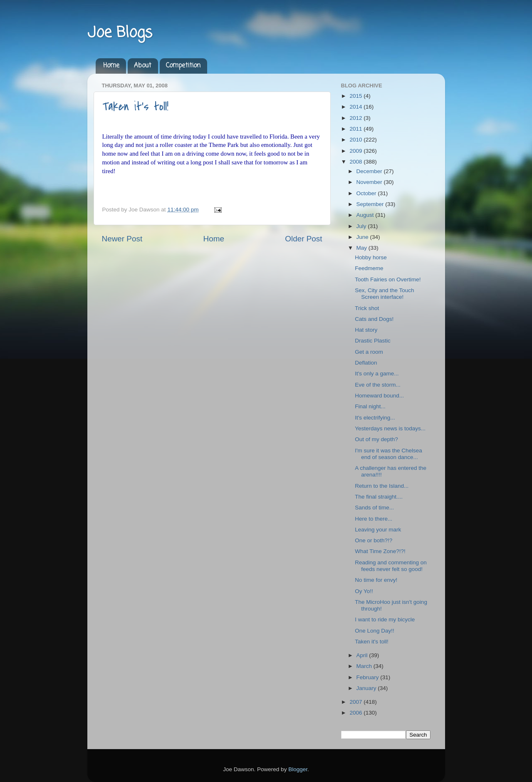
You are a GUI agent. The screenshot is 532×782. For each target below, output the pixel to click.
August (366, 215)
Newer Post (122, 239)
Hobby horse (371, 257)
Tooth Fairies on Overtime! (388, 279)
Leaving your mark (378, 530)
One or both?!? (374, 540)
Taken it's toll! (135, 107)
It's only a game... (377, 374)
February (369, 677)
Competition (183, 66)
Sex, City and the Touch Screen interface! (384, 294)
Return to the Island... (382, 486)
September (371, 204)
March (365, 666)
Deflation (366, 363)
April (363, 655)
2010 (356, 140)
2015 (356, 96)
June (363, 237)
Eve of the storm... (378, 385)
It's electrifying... (375, 418)
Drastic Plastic (373, 341)
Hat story (366, 330)
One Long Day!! (375, 631)
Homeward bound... (379, 396)
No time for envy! (376, 580)
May (363, 248)
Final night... (370, 406)
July (362, 226)
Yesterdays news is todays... (390, 428)
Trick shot (367, 308)
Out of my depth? (376, 439)
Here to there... (374, 519)
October (367, 193)
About (143, 66)
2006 (356, 713)
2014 (356, 107)
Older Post (303, 239)
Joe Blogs (120, 33)
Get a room (369, 352)
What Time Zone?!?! (380, 551)
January (367, 688)
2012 (356, 118)
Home (111, 66)
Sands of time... (374, 508)
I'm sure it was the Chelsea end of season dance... (388, 454)
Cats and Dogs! (374, 319)
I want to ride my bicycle (385, 619)
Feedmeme (369, 268)
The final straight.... (379, 497)
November (370, 182)
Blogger (298, 769)
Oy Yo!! (364, 591)
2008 (356, 162)
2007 (356, 702)
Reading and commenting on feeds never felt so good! (391, 566)
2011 (356, 129)
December (370, 171)
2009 (356, 151)
